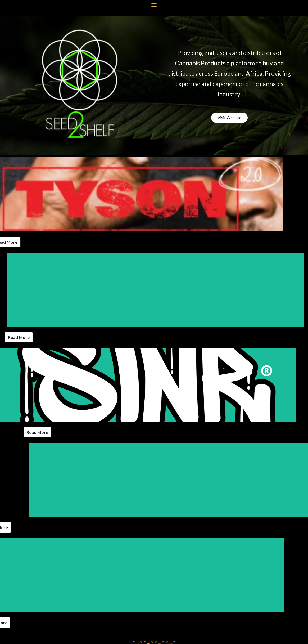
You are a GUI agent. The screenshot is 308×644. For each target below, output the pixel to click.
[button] (154, 4)
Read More (19, 337)
